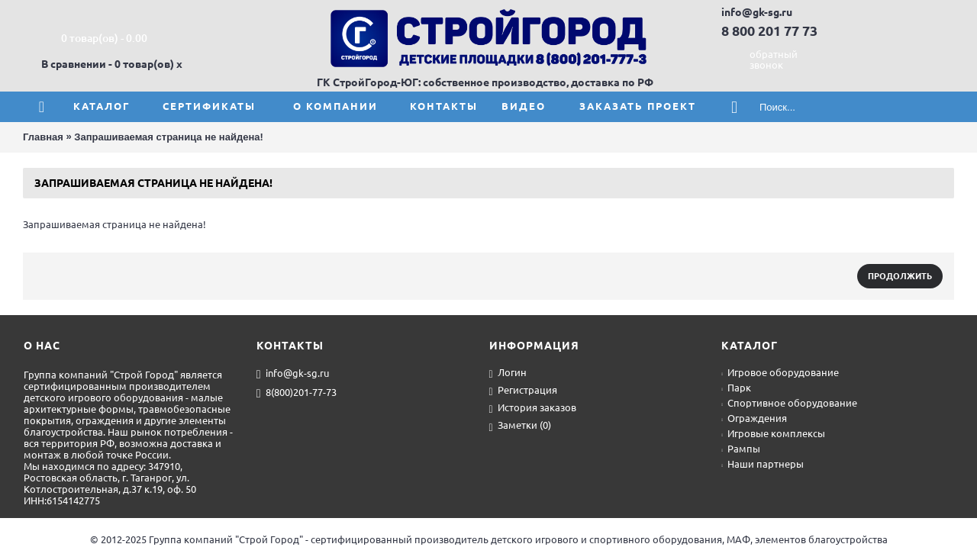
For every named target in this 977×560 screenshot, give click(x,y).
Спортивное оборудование (789, 403)
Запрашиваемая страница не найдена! (168, 137)
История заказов (533, 409)
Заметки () (520, 426)
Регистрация (523, 391)
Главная (43, 137)
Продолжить (900, 276)
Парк (736, 388)
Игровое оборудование (780, 372)
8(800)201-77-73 (297, 393)
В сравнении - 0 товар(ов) (108, 64)
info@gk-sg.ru (293, 374)
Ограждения (754, 418)
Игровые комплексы (773, 433)
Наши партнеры (763, 464)
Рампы (741, 449)
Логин (508, 373)
